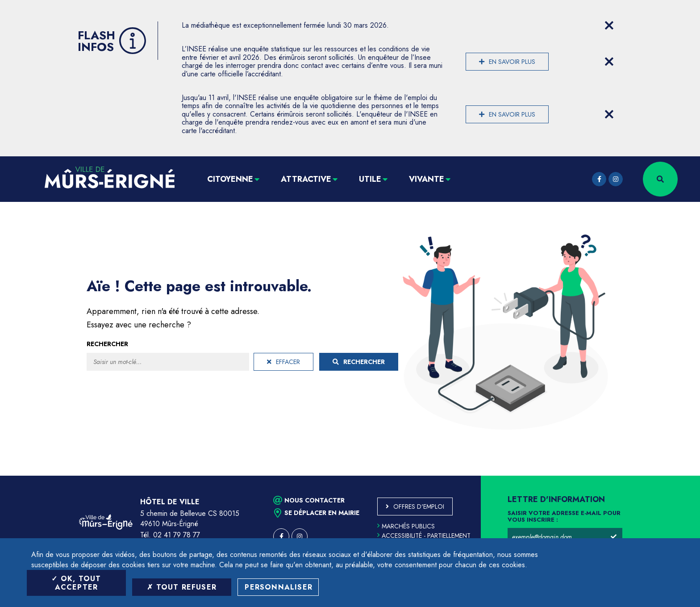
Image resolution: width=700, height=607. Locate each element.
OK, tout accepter (76, 583)
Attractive (306, 179)
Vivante (427, 179)
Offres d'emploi (419, 507)
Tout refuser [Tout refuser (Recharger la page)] (182, 587)
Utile (370, 179)
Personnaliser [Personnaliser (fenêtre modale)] (279, 587)
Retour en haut (673, 476)
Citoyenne (230, 179)
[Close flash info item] (609, 25)
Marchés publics (406, 526)
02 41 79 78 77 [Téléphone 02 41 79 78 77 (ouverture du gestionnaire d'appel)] (177, 535)
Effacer (283, 362)
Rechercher (107, 344)
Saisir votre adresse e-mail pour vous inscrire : (564, 517)
